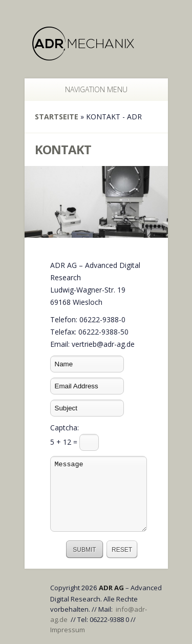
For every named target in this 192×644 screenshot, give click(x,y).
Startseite (57, 117)
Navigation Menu (91, 89)
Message (99, 494)
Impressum (68, 630)
